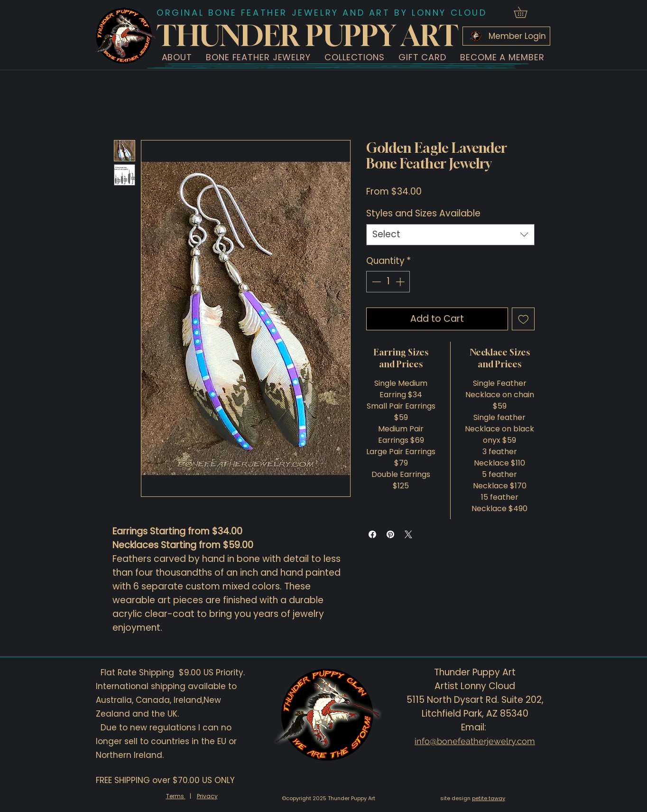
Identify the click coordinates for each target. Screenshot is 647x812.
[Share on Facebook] (372, 534)
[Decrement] (375, 282)
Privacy (207, 796)
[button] (177, 57)
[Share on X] (408, 534)
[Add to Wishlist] (523, 319)
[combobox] (450, 235)
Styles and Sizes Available (423, 213)
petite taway (489, 798)
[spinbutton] (388, 282)
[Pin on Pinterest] (390, 534)
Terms (176, 796)
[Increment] (401, 282)
